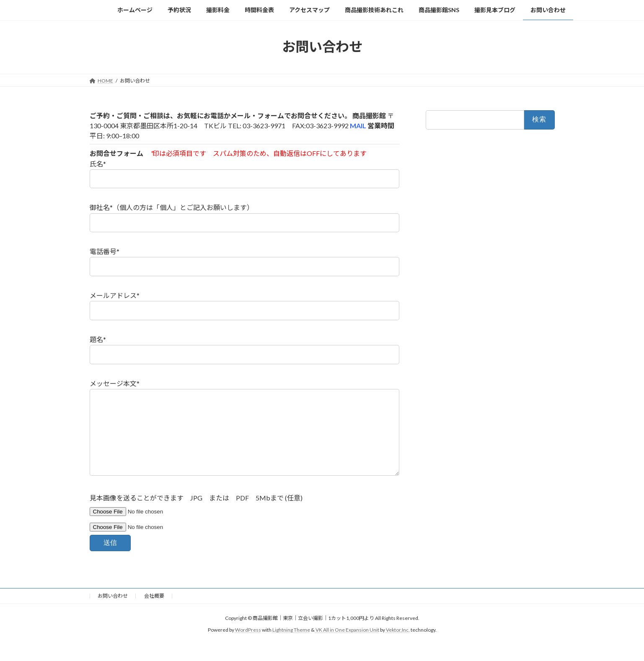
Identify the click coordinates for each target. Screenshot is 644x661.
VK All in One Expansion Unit (347, 647)
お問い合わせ (113, 613)
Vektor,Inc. (398, 647)
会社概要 (154, 613)
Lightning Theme (291, 647)
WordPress (248, 647)
